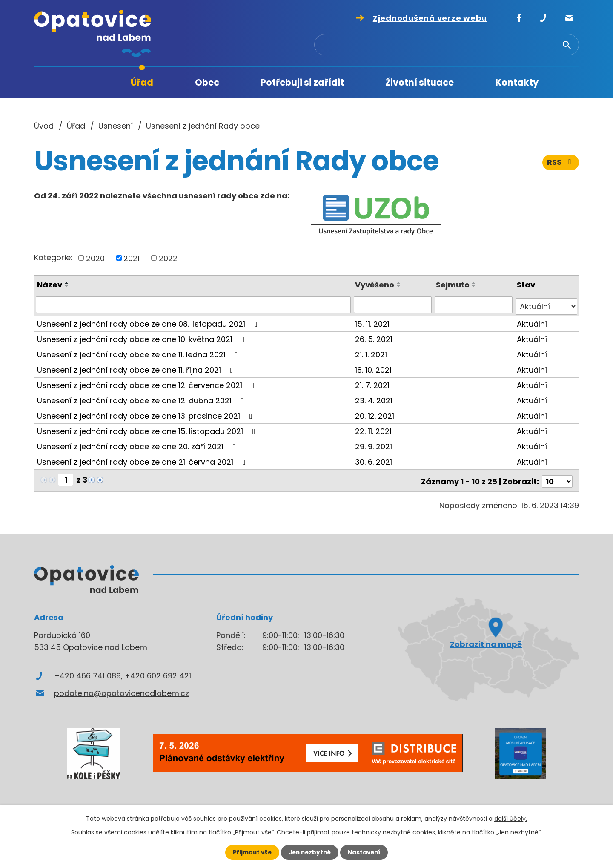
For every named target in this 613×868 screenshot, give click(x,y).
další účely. (511, 818)
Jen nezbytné (310, 852)
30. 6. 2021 (374, 460)
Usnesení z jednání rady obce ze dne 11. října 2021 (137, 368)
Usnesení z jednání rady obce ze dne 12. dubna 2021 (142, 398)
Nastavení (366, 852)
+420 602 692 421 (158, 672)
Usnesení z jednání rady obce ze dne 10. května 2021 (143, 337)
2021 (132, 258)
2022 (168, 258)
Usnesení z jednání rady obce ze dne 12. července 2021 (148, 383)
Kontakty (517, 82)
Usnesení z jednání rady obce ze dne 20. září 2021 (138, 444)
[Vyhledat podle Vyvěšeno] (393, 305)
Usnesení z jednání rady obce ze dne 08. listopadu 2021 (149, 322)
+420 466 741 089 (87, 672)
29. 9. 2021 (374, 444)
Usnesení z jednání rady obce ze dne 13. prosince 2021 (146, 414)
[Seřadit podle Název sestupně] (67, 286)
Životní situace (420, 82)
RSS (561, 165)
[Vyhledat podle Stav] (546, 305)
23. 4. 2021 (375, 398)
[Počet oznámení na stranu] (557, 478)
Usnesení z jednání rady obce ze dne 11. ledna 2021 (139, 352)
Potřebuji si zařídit (302, 82)
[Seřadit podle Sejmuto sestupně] (475, 286)
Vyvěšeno (375, 285)
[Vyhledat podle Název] (194, 305)
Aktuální (532, 322)
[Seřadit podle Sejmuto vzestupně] (475, 283)
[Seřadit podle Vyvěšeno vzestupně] (400, 283)
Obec (207, 82)
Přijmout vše (250, 852)
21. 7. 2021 (373, 383)
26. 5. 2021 (375, 337)
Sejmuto (453, 285)
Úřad (142, 82)
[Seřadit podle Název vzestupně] (67, 283)
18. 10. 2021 (374, 368)
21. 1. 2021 (372, 352)
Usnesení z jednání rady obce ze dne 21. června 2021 (143, 460)
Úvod (85, 83)
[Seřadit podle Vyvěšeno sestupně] (400, 286)
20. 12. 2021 (375, 414)
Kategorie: (53, 257)
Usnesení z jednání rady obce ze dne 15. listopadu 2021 (148, 429)
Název (50, 285)
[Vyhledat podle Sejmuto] (474, 305)
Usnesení (116, 126)
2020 (95, 258)
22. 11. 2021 (374, 429)
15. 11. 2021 (373, 322)
